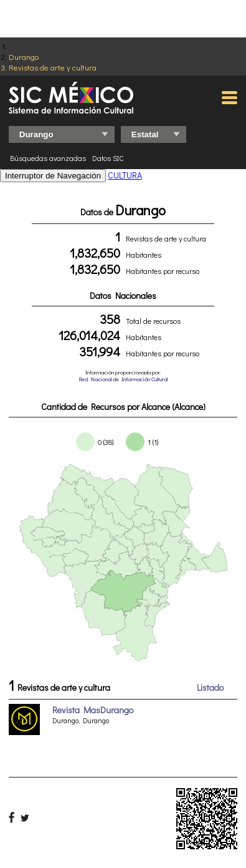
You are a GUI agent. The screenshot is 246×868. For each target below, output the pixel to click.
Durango (24, 56)
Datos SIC (108, 158)
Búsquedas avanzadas (48, 158)
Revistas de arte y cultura (53, 67)
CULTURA (125, 175)
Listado (210, 687)
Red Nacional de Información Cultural (123, 379)
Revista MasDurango (93, 710)
